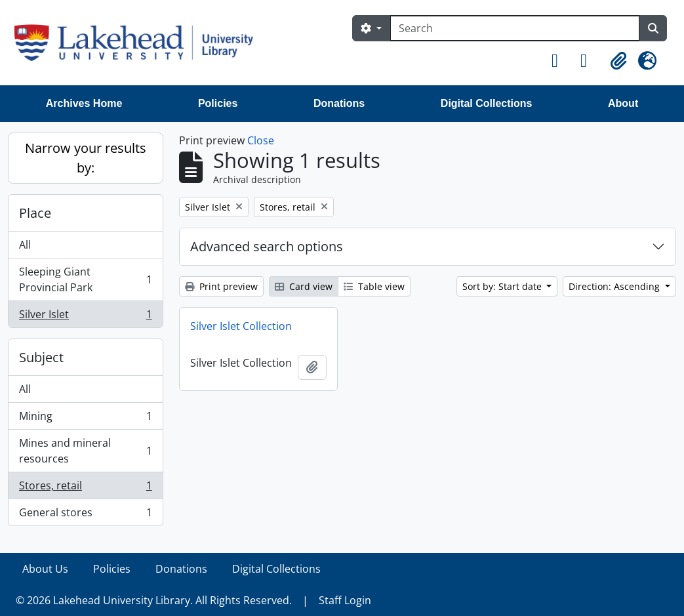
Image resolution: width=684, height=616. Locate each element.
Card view (304, 286)
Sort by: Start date (503, 286)
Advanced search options (267, 246)
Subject (41, 357)
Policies (218, 103)
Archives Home (84, 103)
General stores (85, 515)
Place (35, 213)
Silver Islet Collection (241, 326)
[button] (561, 61)
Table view (374, 286)
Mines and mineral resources (85, 451)
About (623, 103)
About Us (45, 569)
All (25, 245)
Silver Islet (85, 317)
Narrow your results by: (86, 158)
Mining (85, 419)
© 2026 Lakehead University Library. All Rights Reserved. (154, 600)
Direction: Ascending (615, 286)
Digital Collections (487, 103)
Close (261, 140)
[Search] (515, 28)
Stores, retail (85, 488)
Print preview (221, 286)
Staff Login (345, 600)
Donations (339, 103)
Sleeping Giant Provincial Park (85, 279)
